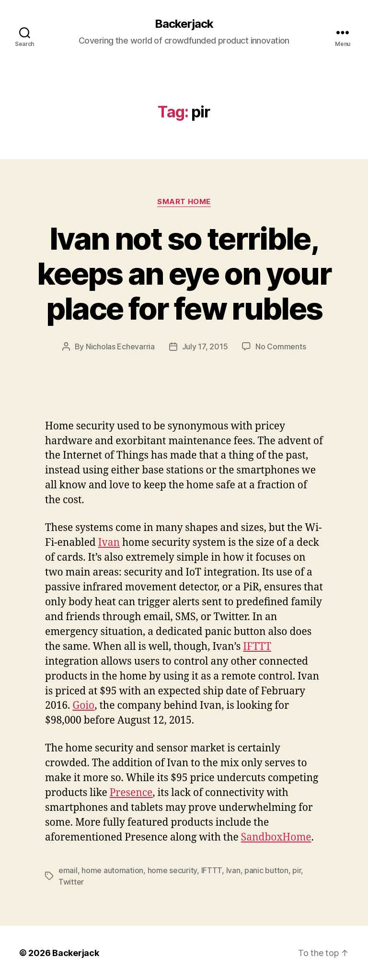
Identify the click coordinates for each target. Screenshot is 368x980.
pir (297, 870)
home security (172, 870)
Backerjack (184, 24)
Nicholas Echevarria (120, 346)
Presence (131, 793)
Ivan (109, 543)
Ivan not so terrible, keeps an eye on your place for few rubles (184, 273)
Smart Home (184, 202)
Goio (83, 706)
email (68, 870)
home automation (112, 870)
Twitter (71, 882)
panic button (266, 870)
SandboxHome (276, 837)
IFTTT (257, 647)
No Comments (281, 346)
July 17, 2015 (205, 346)
